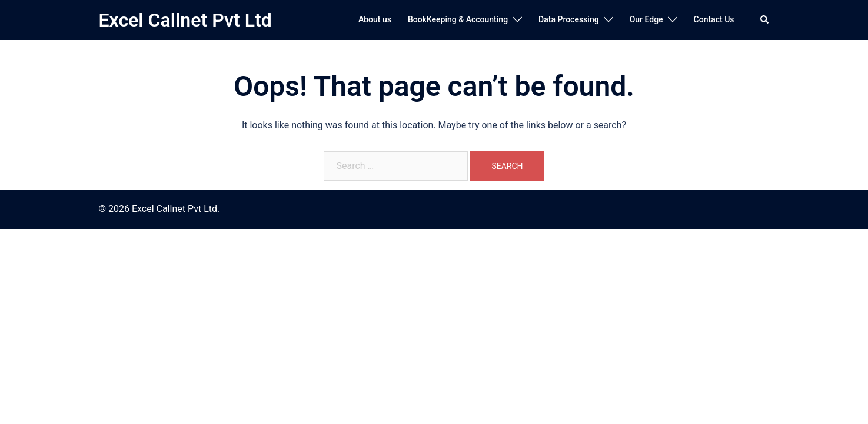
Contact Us (714, 19)
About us (375, 19)
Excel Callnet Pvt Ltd (185, 20)
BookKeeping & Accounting (458, 19)
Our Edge (646, 19)
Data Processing (569, 19)
